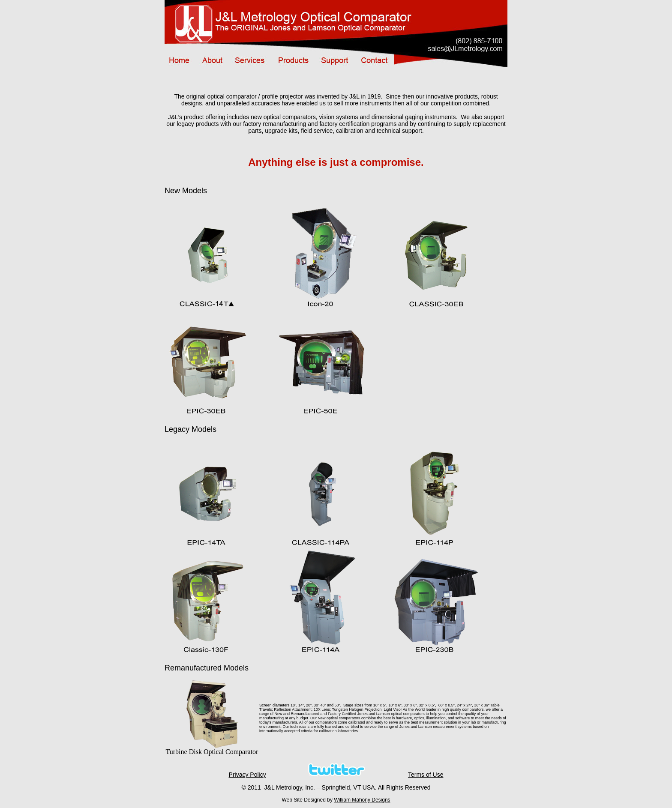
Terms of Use (426, 775)
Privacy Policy (247, 775)
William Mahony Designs (362, 800)
